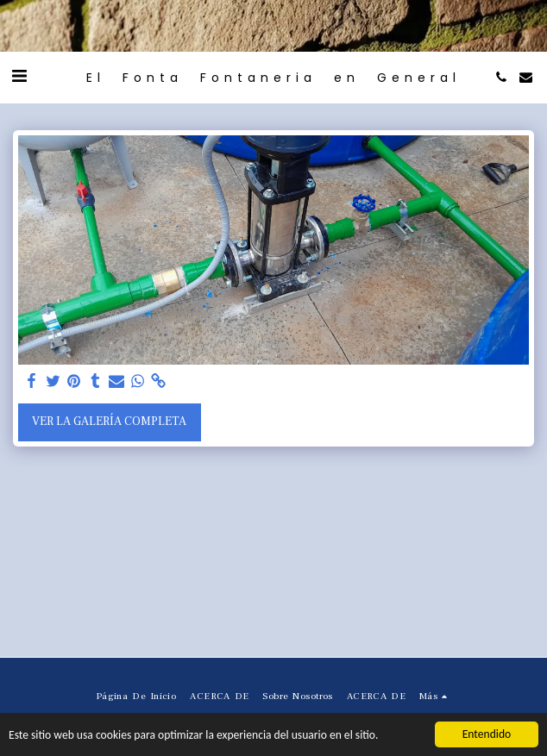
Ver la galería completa (109, 422)
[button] (19, 77)
